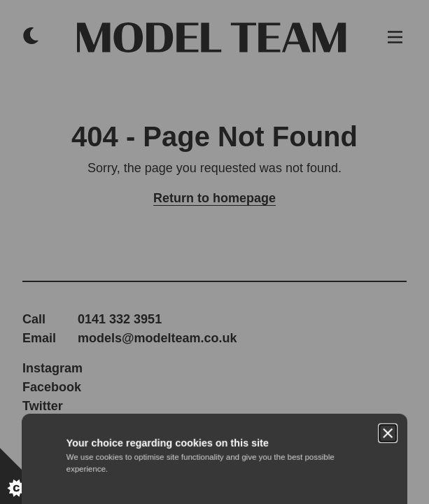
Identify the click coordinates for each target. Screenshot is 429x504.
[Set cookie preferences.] (28, 476)
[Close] (388, 188)
